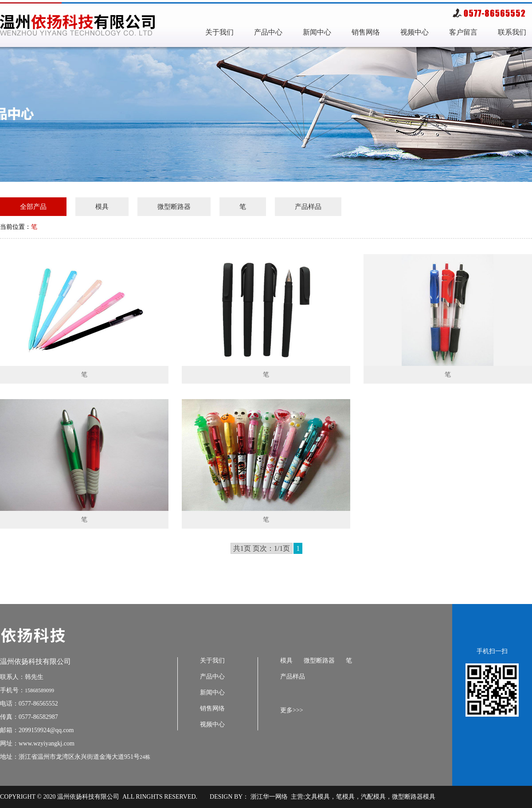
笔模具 (345, 797)
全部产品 (33, 207)
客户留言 (463, 32)
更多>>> (292, 710)
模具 (102, 207)
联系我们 (512, 32)
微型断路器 (174, 207)
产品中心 (268, 32)
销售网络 (366, 32)
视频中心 (415, 32)
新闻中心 (317, 32)
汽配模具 (373, 797)
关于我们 (219, 32)
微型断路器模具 (414, 797)
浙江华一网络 (268, 797)
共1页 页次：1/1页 (262, 548)
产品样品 (308, 207)
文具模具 (317, 797)
